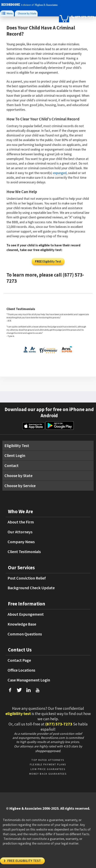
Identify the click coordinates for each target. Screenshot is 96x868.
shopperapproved (48, 751)
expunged (60, 173)
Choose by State (27, 13)
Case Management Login (29, 680)
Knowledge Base (22, 624)
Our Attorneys (20, 532)
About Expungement (26, 614)
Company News (21, 542)
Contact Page (19, 660)
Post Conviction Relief (27, 578)
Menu (7, 13)
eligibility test (18, 714)
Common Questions (25, 634)
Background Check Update (31, 588)
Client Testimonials (24, 552)
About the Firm (21, 522)
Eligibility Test (48, 262)
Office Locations (21, 670)
